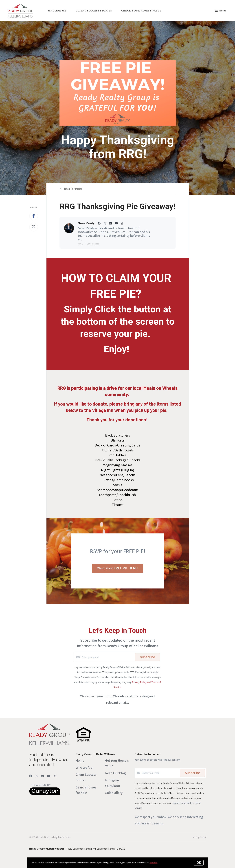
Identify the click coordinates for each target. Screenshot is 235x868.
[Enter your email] (108, 657)
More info (154, 863)
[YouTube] (49, 776)
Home (80, 760)
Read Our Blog (115, 773)
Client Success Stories (94, 11)
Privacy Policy (199, 837)
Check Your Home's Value (141, 11)
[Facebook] (31, 776)
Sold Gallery (114, 793)
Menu (220, 11)
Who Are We (57, 11)
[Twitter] (37, 776)
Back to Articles (73, 189)
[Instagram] (55, 776)
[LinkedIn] (42, 776)
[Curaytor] (45, 794)
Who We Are (84, 767)
